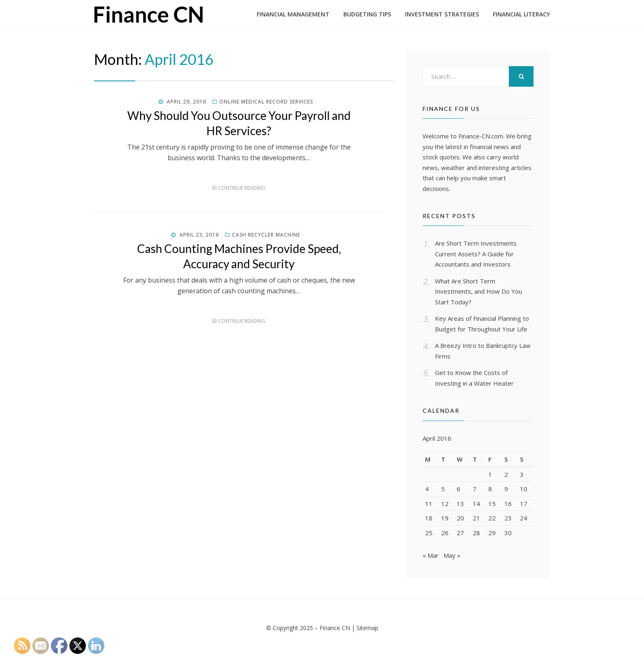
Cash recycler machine (266, 235)
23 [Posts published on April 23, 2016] (508, 518)
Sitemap (367, 629)
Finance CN (335, 629)
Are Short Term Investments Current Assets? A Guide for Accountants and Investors (476, 254)
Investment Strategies (442, 14)
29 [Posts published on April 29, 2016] (492, 533)
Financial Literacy (521, 14)
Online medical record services (266, 102)
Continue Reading (242, 188)
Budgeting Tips (367, 14)
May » (452, 556)
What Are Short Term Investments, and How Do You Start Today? (478, 291)
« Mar (431, 556)
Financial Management (293, 14)
